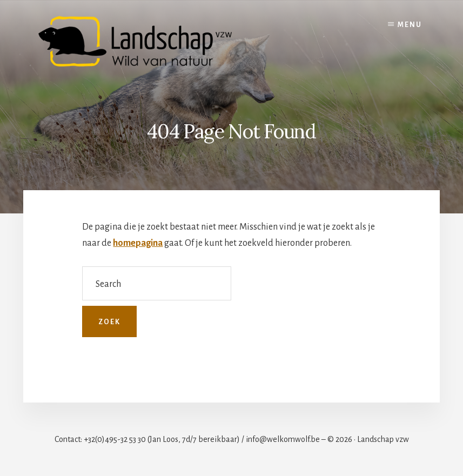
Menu (410, 25)
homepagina (138, 243)
